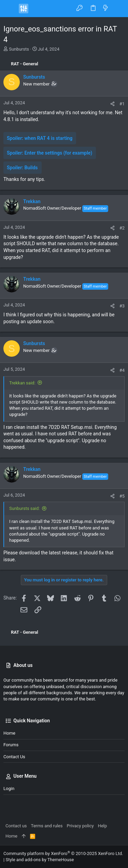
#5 (122, 496)
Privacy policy (80, 826)
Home (9, 733)
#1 (122, 104)
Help (103, 826)
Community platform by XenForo (63, 853)
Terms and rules (47, 826)
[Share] (112, 104)
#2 (122, 228)
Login (9, 788)
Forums (11, 745)
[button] (10, 9)
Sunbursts (19, 49)
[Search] (118, 8)
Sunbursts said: (24, 508)
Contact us (14, 757)
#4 (122, 370)
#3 (122, 306)
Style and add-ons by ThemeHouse (40, 860)
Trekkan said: (22, 383)
